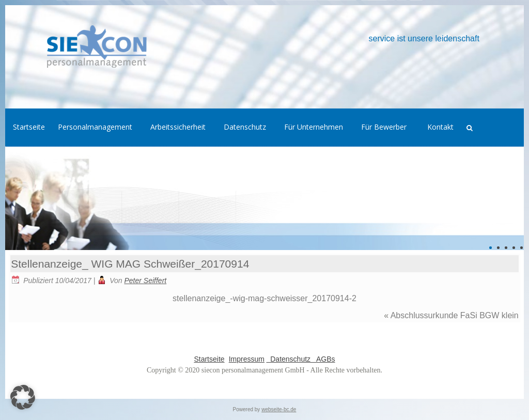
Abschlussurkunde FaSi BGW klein (455, 315)
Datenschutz (289, 359)
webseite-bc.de (279, 409)
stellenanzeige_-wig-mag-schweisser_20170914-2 (264, 298)
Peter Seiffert (146, 281)
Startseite (209, 359)
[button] (23, 397)
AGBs (324, 359)
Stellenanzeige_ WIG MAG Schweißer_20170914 (130, 264)
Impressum (247, 359)
